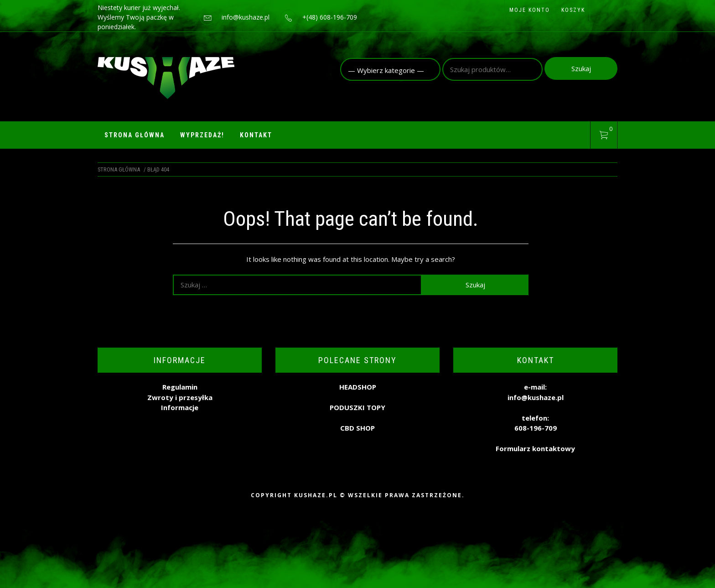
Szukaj (581, 68)
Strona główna (135, 135)
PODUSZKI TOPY (357, 407)
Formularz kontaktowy (535, 448)
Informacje (180, 407)
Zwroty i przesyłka (180, 397)
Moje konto (530, 10)
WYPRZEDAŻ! (202, 135)
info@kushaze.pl (246, 17)
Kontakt (256, 135)
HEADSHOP (358, 387)
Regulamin (180, 387)
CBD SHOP (357, 428)
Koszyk (573, 10)
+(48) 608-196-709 (330, 17)
